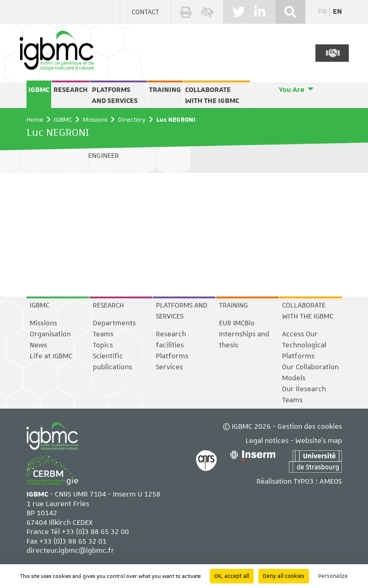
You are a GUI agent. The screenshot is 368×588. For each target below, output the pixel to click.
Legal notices (267, 441)
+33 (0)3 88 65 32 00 (95, 532)
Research (71, 90)
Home (35, 119)
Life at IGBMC (51, 356)
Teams (103, 334)
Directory (132, 119)
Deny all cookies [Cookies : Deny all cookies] (284, 576)
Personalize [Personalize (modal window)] (333, 576)
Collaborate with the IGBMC (212, 95)
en (337, 12)
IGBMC (39, 90)
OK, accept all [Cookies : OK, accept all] (232, 576)
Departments (114, 323)
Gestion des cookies (310, 427)
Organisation (50, 334)
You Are (292, 90)
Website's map (319, 441)
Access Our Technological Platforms (304, 345)
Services (169, 367)
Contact (145, 12)
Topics (103, 345)
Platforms (172, 356)
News (38, 345)
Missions (95, 119)
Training (165, 90)
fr (323, 12)
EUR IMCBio (237, 323)
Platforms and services (115, 95)
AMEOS (331, 482)
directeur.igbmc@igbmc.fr (70, 551)
